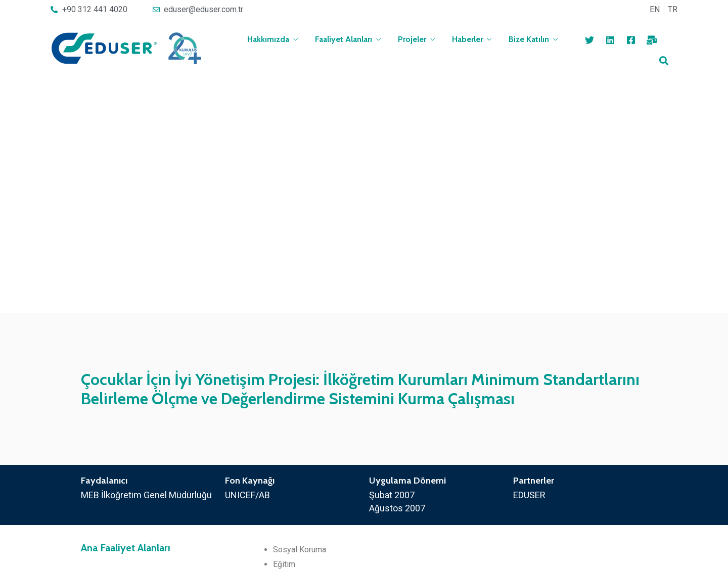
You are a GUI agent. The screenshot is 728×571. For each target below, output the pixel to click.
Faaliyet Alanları (344, 39)
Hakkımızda (268, 39)
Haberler (467, 39)
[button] (329, 541)
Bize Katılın (529, 39)
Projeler (412, 39)
